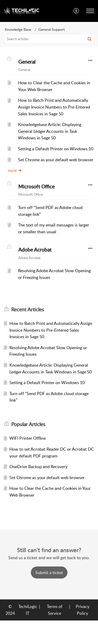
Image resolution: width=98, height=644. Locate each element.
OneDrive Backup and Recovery (38, 467)
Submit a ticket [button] (49, 573)
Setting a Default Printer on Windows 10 (56, 149)
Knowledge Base (18, 29)
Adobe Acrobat (35, 250)
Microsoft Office (36, 187)
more (15, 170)
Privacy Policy (83, 610)
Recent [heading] (28, 309)
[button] (76, 11)
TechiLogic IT (28, 610)
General (27, 62)
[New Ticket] (49, 573)
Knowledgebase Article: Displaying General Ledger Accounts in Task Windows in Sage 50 (50, 131)
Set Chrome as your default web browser (56, 160)
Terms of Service (55, 610)
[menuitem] (76, 11)
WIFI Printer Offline (28, 438)
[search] (49, 39)
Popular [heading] (28, 424)
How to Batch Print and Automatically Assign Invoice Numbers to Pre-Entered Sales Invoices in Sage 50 (54, 107)
